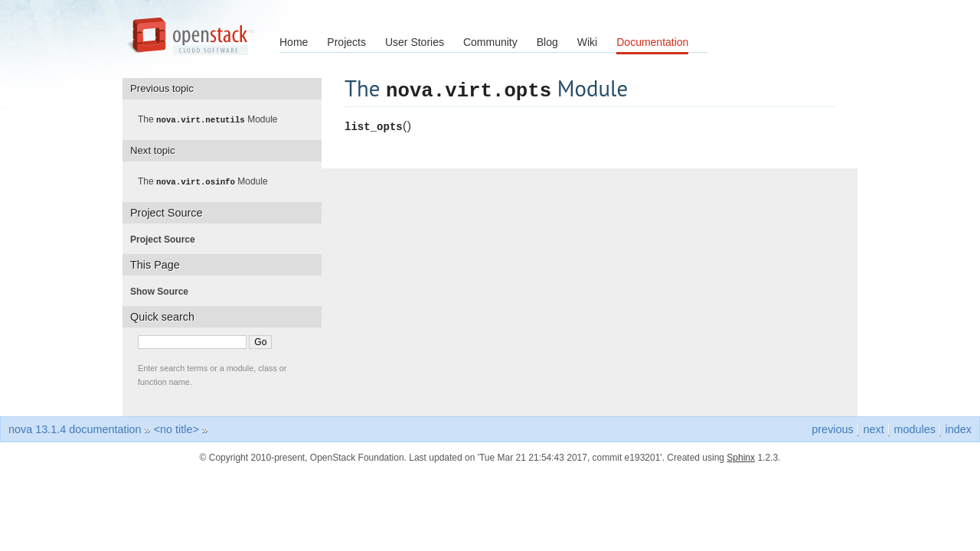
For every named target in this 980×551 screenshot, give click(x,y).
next (873, 428)
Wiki (587, 42)
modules (914, 428)
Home (294, 42)
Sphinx (741, 456)
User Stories (415, 42)
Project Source (167, 238)
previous (832, 428)
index (959, 428)
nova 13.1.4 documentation (75, 428)
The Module (212, 119)
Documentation (652, 42)
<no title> (176, 428)
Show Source (164, 290)
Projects (346, 42)
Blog (547, 42)
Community (490, 42)
